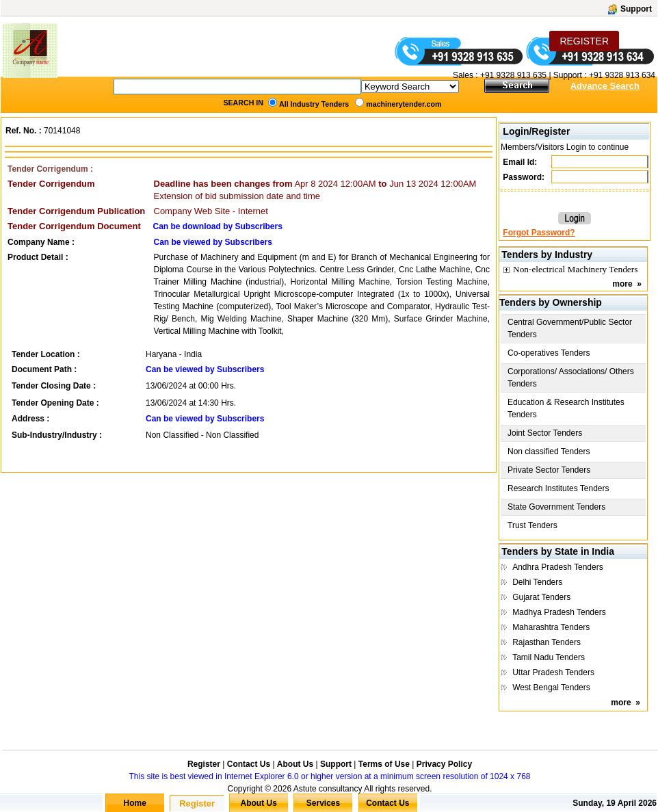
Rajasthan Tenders (547, 642)
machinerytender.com (404, 104)
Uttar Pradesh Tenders (553, 672)
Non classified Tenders (549, 451)
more (622, 284)
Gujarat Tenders (541, 597)
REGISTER (584, 41)
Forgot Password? (539, 233)
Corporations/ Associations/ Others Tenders (571, 378)
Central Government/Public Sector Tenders (570, 328)
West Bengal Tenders (551, 687)
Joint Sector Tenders (545, 433)
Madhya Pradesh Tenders (559, 612)
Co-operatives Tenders (549, 353)
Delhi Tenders (537, 582)
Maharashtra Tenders (551, 627)
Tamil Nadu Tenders (549, 657)
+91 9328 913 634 (622, 75)
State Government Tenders (556, 507)
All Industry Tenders (314, 104)
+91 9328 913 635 (512, 75)
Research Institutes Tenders (558, 488)
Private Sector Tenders (549, 470)
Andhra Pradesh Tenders (558, 567)
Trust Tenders (532, 525)
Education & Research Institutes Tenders (566, 408)
